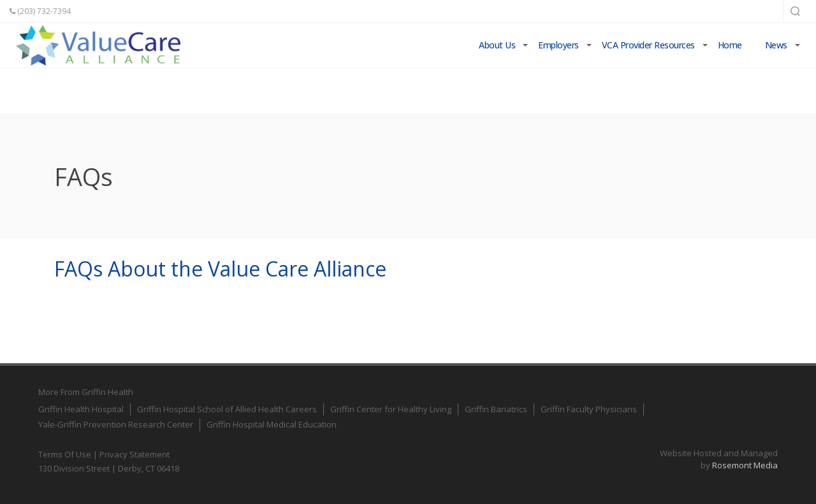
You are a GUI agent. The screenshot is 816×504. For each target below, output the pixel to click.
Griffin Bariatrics (496, 409)
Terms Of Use (65, 454)
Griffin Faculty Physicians (589, 409)
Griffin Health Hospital (81, 409)
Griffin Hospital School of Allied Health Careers (227, 409)
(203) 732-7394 (40, 11)
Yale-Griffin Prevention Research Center (116, 424)
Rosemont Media (745, 465)
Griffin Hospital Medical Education (272, 424)
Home (730, 45)
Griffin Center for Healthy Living (391, 409)
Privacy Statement (135, 454)
